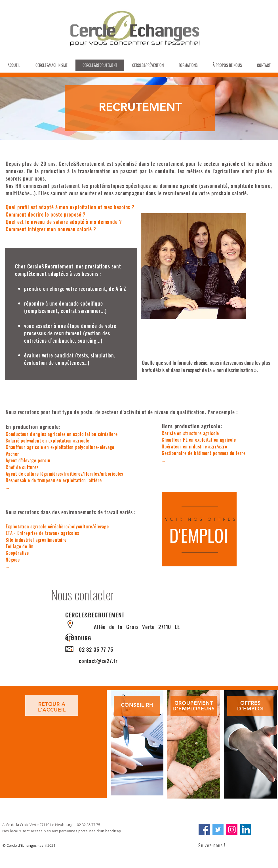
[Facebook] (204, 830)
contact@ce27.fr (98, 660)
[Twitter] (218, 830)
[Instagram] (232, 830)
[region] (137, 741)
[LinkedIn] (246, 830)
